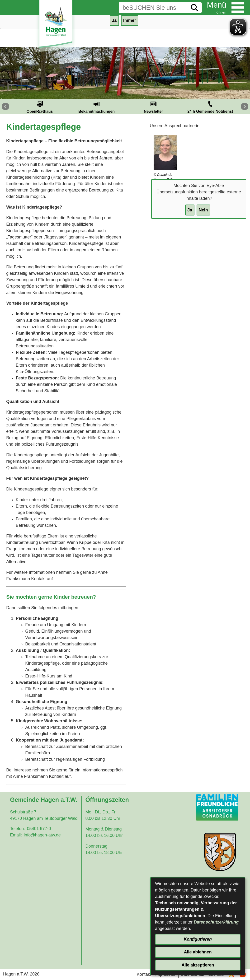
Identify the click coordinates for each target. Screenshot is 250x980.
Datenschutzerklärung (216, 922)
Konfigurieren (198, 939)
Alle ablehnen (198, 952)
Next (245, 107)
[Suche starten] (194, 8)
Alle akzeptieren (198, 965)
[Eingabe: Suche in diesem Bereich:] (153, 8)
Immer (130, 20)
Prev (5, 107)
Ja (190, 210)
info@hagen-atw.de (42, 835)
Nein (203, 210)
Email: (16, 835)
